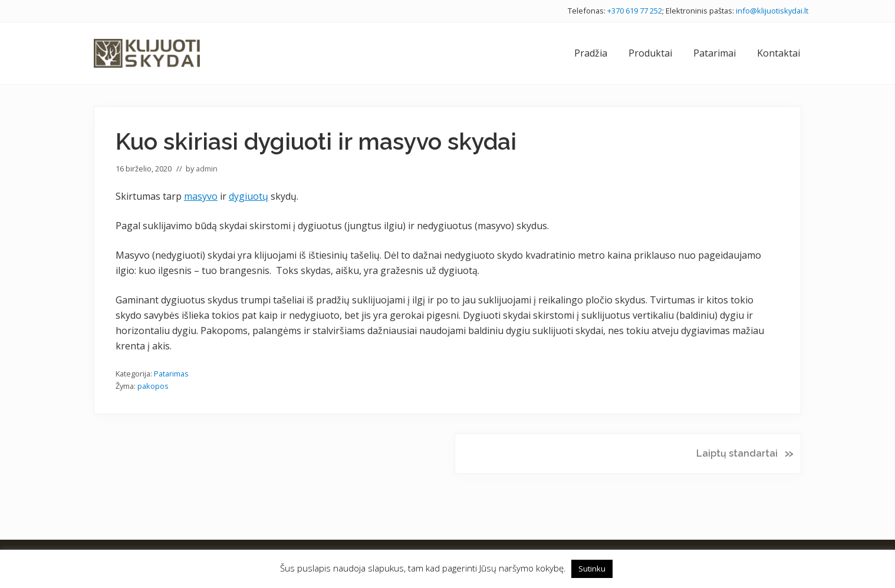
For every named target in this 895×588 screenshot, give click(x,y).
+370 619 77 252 (635, 11)
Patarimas (171, 374)
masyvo (201, 196)
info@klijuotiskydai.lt (772, 11)
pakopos (153, 386)
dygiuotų (249, 196)
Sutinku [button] (592, 569)
